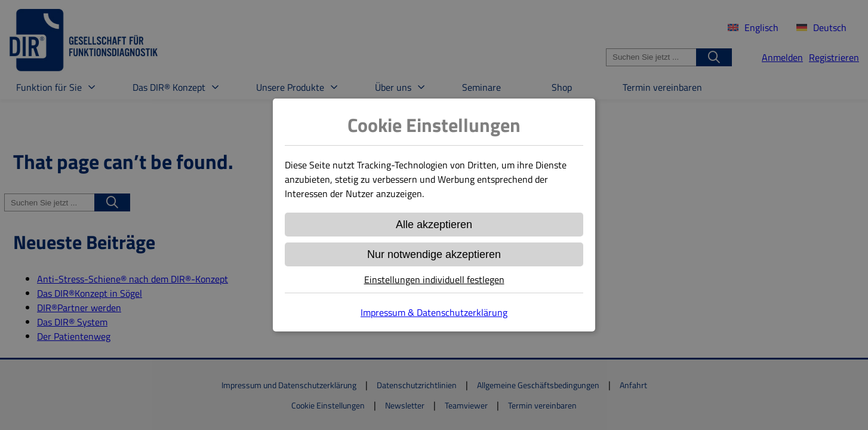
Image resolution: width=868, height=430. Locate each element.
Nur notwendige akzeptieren (434, 254)
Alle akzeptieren (434, 225)
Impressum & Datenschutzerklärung (434, 312)
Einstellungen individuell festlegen (434, 279)
